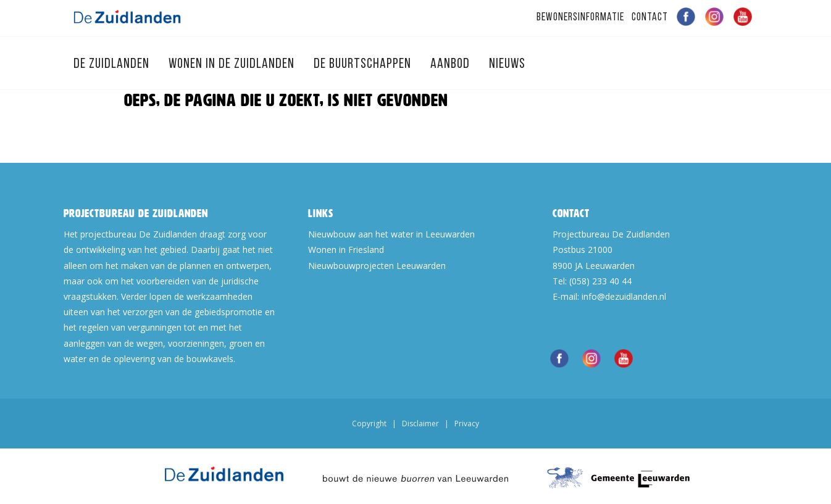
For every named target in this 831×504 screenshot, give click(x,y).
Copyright (369, 423)
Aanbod (452, 64)
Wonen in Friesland (346, 250)
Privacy (467, 423)
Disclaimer (420, 423)
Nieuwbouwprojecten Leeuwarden (377, 266)
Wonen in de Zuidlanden (233, 64)
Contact (650, 18)
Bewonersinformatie (580, 18)
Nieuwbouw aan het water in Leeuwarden (391, 234)
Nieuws (507, 64)
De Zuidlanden (113, 64)
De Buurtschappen (364, 64)
